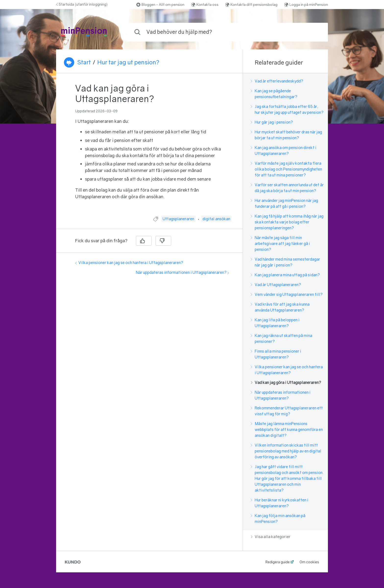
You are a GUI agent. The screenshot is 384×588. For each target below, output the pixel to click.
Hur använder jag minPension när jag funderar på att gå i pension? (284, 203)
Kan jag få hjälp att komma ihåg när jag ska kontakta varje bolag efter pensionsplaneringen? (287, 222)
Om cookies (309, 562)
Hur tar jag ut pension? (128, 62)
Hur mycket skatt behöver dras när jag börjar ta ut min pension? (286, 135)
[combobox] (228, 32)
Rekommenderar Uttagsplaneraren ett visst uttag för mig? (287, 411)
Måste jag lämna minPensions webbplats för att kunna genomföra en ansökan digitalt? (287, 429)
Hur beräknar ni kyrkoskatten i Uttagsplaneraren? (280, 503)
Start (84, 62)
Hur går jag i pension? (272, 122)
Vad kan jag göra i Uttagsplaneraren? (286, 382)
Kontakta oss (205, 5)
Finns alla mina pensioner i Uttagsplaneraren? (276, 354)
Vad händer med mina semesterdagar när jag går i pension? (285, 262)
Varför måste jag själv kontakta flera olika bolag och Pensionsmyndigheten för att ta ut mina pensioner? (286, 169)
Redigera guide (278, 562)
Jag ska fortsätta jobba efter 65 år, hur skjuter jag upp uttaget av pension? (287, 109)
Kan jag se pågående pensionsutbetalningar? (274, 94)
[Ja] (144, 241)
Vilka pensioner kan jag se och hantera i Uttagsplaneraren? (129, 263)
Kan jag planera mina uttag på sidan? (285, 275)
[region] (149, 147)
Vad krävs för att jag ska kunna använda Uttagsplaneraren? (280, 307)
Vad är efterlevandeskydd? (277, 81)
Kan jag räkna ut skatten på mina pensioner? (282, 338)
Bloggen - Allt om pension (160, 5)
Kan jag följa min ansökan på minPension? (278, 519)
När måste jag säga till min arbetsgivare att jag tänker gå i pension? (280, 243)
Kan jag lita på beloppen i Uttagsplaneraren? (275, 323)
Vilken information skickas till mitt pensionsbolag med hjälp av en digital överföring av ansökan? (286, 451)
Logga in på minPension (306, 5)
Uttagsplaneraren (178, 219)
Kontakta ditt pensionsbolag (251, 5)
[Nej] (163, 241)
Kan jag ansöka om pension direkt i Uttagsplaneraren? (284, 150)
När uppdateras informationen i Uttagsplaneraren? (182, 272)
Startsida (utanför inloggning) (82, 4)
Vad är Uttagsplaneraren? (276, 285)
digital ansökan (216, 219)
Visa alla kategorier (271, 537)
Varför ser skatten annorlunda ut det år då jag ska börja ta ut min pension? (287, 188)
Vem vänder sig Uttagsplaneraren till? (287, 294)
